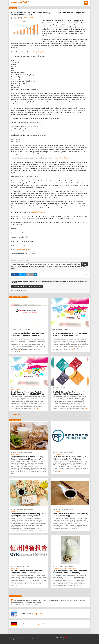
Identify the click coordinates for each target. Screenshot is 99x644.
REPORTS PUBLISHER (58, 454)
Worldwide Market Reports (18, 511)
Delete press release (20, 286)
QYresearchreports (16, 568)
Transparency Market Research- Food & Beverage (65, 568)
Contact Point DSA (40, 639)
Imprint (14, 639)
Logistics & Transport (22, 388)
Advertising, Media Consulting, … (25, 453)
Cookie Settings (60, 639)
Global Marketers (25, 19)
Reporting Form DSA (50, 639)
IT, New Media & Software (24, 329)
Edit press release (36, 286)
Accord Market (56, 511)
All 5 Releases (15, 415)
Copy (84, 264)
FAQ (10, 639)
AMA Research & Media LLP (18, 454)
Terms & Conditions (30, 639)
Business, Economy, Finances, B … (67, 453)
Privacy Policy (20, 639)
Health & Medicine (29, 17)
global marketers (15, 331)
